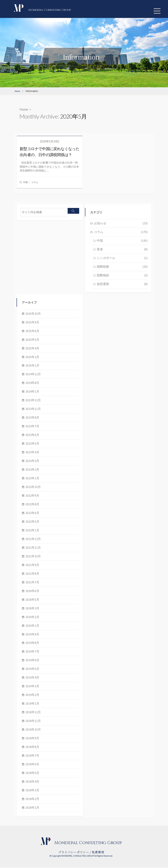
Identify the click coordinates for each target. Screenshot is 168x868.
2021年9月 (32, 565)
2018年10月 (33, 730)
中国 (25, 182)
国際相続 (122, 276)
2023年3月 (32, 461)
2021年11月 (33, 548)
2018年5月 (32, 773)
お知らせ (121, 224)
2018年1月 (32, 808)
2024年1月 (32, 392)
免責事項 (98, 853)
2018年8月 (32, 747)
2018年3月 (32, 791)
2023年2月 (32, 470)
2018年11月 (33, 721)
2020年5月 (32, 600)
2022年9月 (32, 496)
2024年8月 (32, 384)
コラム (35, 182)
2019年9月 (32, 635)
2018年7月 (32, 756)
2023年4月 (32, 453)
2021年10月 (33, 557)
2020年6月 (32, 591)
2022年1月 (32, 531)
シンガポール (122, 258)
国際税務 (122, 267)
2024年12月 (33, 375)
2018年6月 (32, 765)
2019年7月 (32, 652)
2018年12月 (33, 713)
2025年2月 (32, 357)
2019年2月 (32, 696)
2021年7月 (32, 583)
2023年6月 (32, 436)
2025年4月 (32, 349)
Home (24, 110)
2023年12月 (33, 401)
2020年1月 (32, 626)
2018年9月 (32, 739)
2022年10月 (33, 487)
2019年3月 (32, 687)
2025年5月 (32, 340)
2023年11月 (33, 410)
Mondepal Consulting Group (63, 9)
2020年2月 (32, 617)
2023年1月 (32, 479)
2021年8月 (32, 574)
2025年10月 (33, 314)
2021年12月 (33, 539)
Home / (20, 91)
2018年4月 (32, 782)
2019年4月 (32, 678)
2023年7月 (32, 427)
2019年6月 (32, 661)
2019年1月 (32, 704)
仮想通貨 (122, 284)
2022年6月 (32, 513)
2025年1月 (32, 366)
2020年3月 (32, 609)
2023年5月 (32, 444)
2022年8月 (32, 505)
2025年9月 (32, 323)
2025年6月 (32, 331)
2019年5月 (32, 670)
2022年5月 (32, 522)
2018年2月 (32, 799)
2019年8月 (32, 643)
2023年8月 (32, 418)
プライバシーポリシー (74, 853)
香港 (122, 250)
